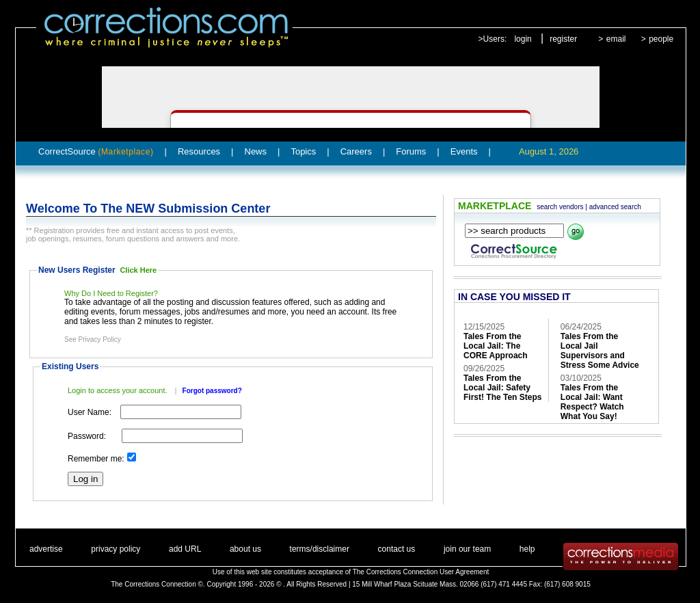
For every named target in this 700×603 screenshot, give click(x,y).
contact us (397, 549)
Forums (411, 151)
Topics (303, 151)
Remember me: (96, 459)
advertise (46, 549)
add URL (185, 549)
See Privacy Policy (93, 339)
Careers (356, 151)
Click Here (138, 270)
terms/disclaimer (320, 549)
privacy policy (116, 549)
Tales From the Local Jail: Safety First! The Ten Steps (502, 388)
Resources (199, 151)
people (661, 39)
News (256, 151)
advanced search (615, 207)
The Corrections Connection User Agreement (421, 572)
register (563, 39)
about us (245, 549)
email (616, 39)
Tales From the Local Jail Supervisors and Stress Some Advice (600, 351)
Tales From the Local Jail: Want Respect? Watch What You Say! (592, 402)
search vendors (560, 207)
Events (464, 151)
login (523, 39)
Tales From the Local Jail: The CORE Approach (496, 346)
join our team (467, 549)
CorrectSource (96, 151)
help (527, 549)
